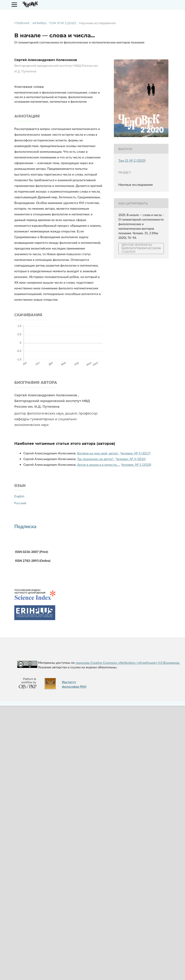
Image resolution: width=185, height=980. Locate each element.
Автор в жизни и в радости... (98, 465)
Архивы (39, 23)
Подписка (25, 526)
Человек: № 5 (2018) (136, 465)
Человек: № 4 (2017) (135, 453)
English (19, 496)
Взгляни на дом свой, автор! (98, 453)
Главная (22, 23)
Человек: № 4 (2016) (131, 459)
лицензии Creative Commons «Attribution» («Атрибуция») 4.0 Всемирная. (128, 663)
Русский (20, 503)
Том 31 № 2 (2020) (63, 23)
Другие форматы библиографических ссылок (140, 248)
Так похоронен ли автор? (96, 459)
